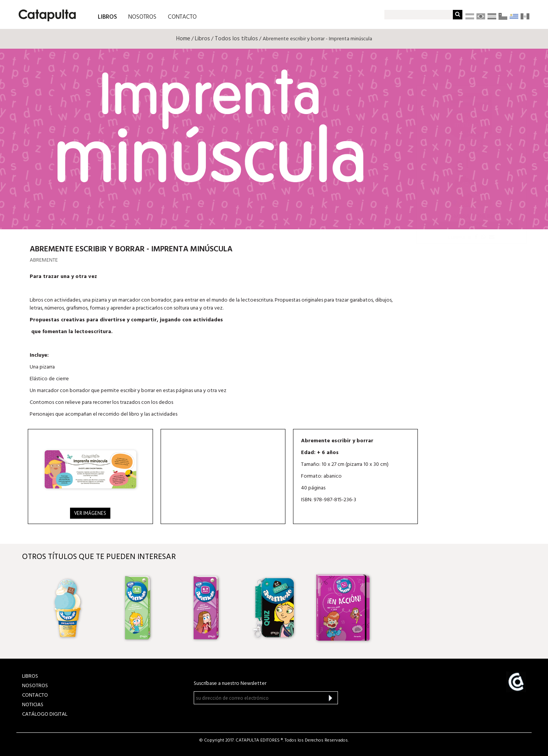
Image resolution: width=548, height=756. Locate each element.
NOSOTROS (142, 17)
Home (183, 39)
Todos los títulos (236, 39)
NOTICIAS (33, 705)
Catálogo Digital (45, 714)
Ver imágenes (90, 513)
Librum (471, 226)
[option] (69, 608)
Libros (202, 39)
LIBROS (107, 17)
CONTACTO (182, 17)
